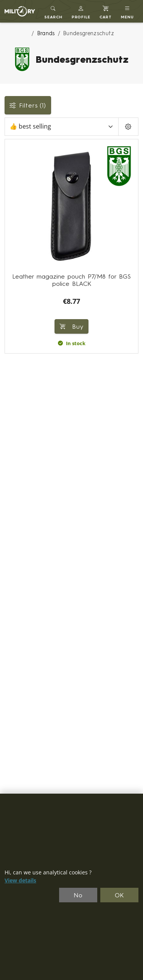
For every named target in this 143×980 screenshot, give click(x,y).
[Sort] (62, 127)
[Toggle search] (53, 11)
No (78, 895)
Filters (28, 105)
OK (120, 895)
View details (20, 881)
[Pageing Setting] (128, 127)
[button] (81, 11)
